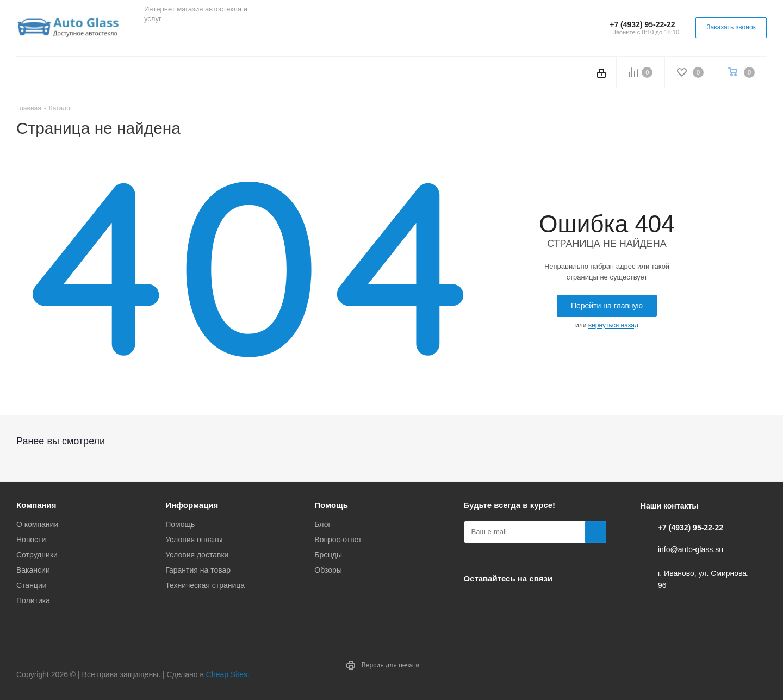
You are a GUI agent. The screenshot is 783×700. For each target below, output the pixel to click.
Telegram (182, 38)
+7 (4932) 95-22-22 (642, 24)
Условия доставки (197, 555)
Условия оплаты (194, 540)
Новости (31, 540)
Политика (33, 600)
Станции (32, 585)
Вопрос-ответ (338, 540)
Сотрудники (37, 555)
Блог (322, 524)
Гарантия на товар (198, 570)
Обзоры (328, 570)
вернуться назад (613, 325)
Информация (192, 505)
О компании (37, 524)
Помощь (180, 524)
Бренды (328, 555)
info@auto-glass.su (691, 549)
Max (237, 38)
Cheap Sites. (228, 674)
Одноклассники (209, 38)
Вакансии (33, 570)
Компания (36, 505)
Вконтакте (155, 38)
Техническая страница (205, 585)
